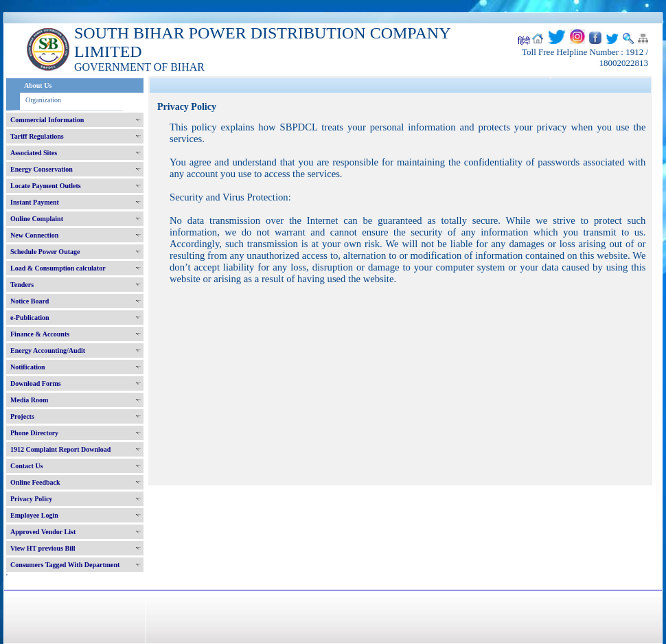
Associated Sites (34, 153)
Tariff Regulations (37, 136)
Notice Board (30, 301)
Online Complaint (37, 219)
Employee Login (34, 515)
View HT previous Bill (43, 548)
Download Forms (36, 383)
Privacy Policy (31, 499)
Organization (43, 100)
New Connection (34, 235)
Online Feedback (35, 482)
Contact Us (27, 466)
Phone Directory (34, 433)
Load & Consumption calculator (58, 268)
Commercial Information (47, 120)
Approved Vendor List (43, 532)
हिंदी (524, 41)
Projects (22, 416)
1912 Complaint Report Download (60, 449)
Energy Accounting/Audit (48, 350)
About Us (38, 85)
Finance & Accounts (40, 334)
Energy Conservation (42, 169)
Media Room (29, 400)
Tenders (22, 285)
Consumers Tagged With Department (65, 565)
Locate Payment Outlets (46, 186)
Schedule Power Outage (45, 252)
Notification (28, 367)
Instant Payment (35, 202)
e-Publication (30, 318)
